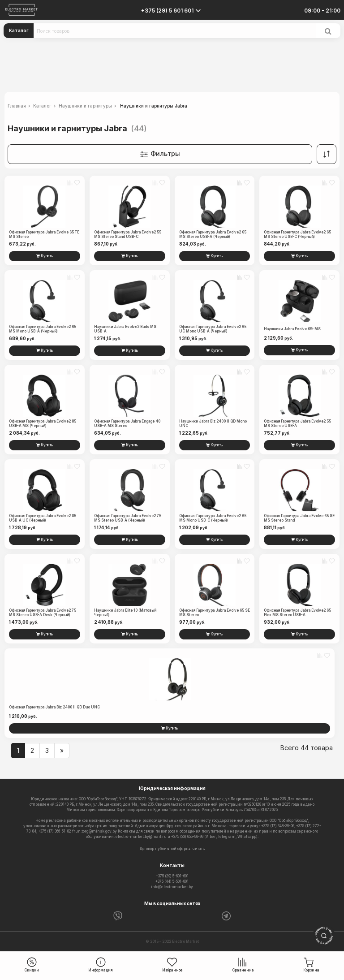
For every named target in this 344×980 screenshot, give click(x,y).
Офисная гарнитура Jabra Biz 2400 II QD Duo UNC (54, 707)
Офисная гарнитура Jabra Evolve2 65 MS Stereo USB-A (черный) (213, 234)
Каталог (19, 30)
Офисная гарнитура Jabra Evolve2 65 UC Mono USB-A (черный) (213, 329)
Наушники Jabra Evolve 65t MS (292, 329)
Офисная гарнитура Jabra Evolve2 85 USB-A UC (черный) (43, 518)
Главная (17, 106)
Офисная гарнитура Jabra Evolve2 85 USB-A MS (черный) (43, 423)
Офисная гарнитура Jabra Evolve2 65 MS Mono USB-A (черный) (43, 329)
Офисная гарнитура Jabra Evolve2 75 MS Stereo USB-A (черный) (128, 518)
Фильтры (160, 154)
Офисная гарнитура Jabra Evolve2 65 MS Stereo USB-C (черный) (297, 234)
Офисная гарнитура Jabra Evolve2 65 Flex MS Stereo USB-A (297, 613)
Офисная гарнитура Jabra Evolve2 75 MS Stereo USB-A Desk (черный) (43, 613)
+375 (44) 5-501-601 (172, 881)
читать (198, 849)
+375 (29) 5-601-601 (172, 876)
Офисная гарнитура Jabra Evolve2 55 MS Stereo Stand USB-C (128, 234)
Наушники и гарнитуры (85, 106)
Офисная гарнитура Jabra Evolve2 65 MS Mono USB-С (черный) (213, 518)
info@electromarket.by (172, 887)
